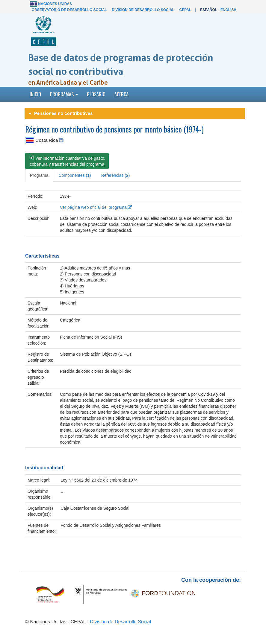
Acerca (121, 94)
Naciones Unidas (55, 4)
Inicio (35, 94)
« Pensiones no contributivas (61, 113)
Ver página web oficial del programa (96, 207)
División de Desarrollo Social (143, 10)
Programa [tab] (39, 175)
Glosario (96, 94)
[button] (67, 161)
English (228, 10)
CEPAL (185, 10)
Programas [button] (64, 94)
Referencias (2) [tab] (116, 175)
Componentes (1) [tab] (75, 175)
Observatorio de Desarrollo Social (69, 10)
